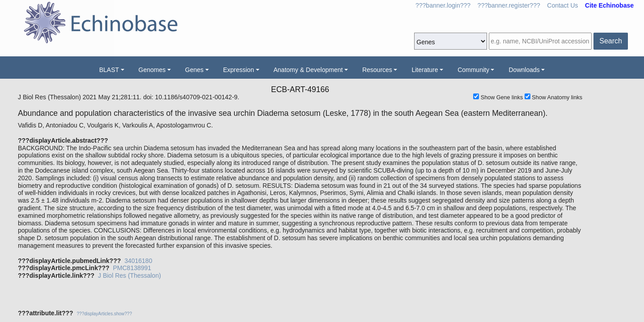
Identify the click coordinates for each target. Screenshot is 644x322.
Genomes (152, 70)
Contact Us (562, 5)
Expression (239, 70)
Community (473, 70)
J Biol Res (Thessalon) (129, 275)
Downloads (524, 70)
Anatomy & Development (308, 70)
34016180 (138, 261)
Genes (194, 70)
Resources (377, 70)
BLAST (109, 70)
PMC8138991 (132, 268)
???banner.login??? (443, 5)
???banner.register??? (509, 5)
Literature (425, 70)
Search (611, 41)
